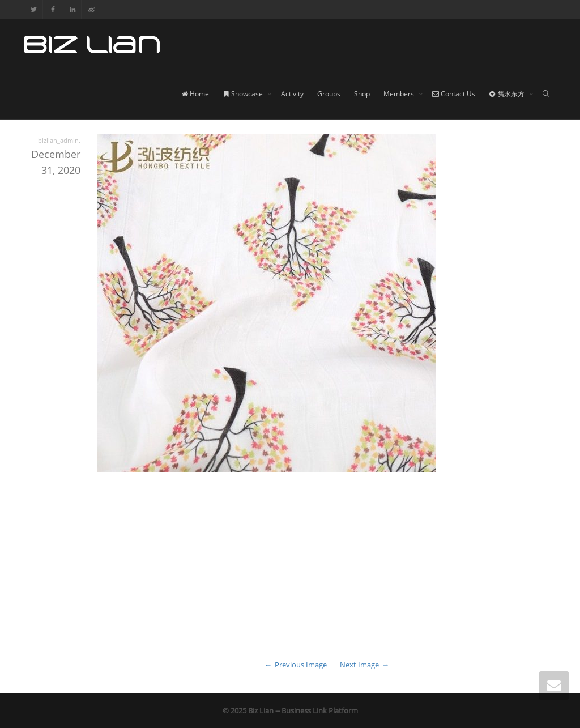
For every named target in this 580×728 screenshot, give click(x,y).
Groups (329, 94)
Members (400, 94)
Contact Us (454, 94)
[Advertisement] (290, 574)
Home (195, 94)
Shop (362, 94)
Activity (292, 94)
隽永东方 (507, 94)
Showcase (244, 94)
